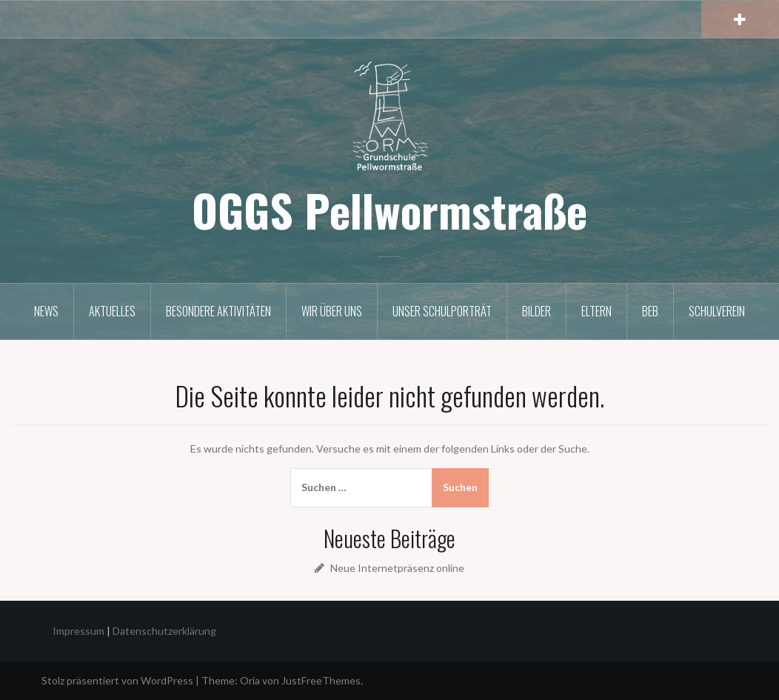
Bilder (536, 311)
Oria (250, 680)
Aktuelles (112, 311)
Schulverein (717, 311)
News (46, 311)
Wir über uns (332, 311)
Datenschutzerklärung (164, 631)
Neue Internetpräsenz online (397, 568)
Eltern (596, 311)
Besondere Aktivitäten (218, 311)
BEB (650, 311)
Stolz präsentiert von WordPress (117, 680)
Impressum (78, 631)
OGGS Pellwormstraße (389, 209)
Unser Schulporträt (442, 311)
